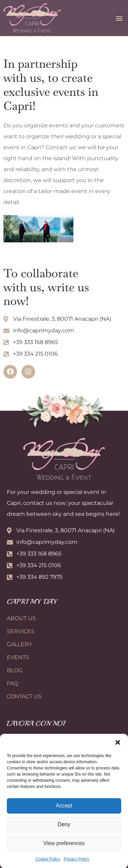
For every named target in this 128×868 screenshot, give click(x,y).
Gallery (19, 644)
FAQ (12, 683)
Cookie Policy (48, 859)
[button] (118, 742)
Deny (64, 825)
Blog (15, 670)
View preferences (64, 844)
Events (18, 657)
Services (21, 631)
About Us (21, 618)
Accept (64, 806)
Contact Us (24, 696)
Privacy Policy (77, 859)
